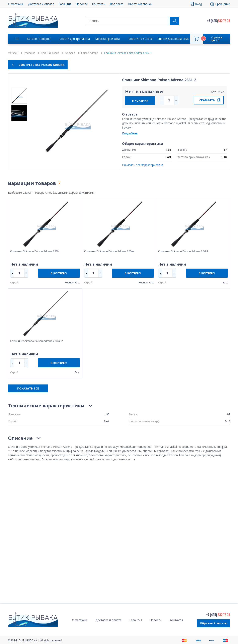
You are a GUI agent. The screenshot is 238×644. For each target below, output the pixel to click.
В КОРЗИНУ (140, 101)
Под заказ (117, 4)
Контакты (99, 4)
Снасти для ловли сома (173, 39)
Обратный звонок (140, 4)
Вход (198, 4)
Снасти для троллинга (75, 39)
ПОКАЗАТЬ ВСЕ (28, 388)
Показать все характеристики (143, 165)
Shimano (70, 53)
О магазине (16, 4)
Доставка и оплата (41, 4)
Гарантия (65, 4)
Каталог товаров (39, 39)
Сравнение (223, 4)
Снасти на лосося (141, 39)
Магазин (13, 53)
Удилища (30, 53)
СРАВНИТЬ (207, 100)
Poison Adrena (90, 53)
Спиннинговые (50, 53)
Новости (82, 4)
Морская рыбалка (107, 39)
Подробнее (130, 133)
